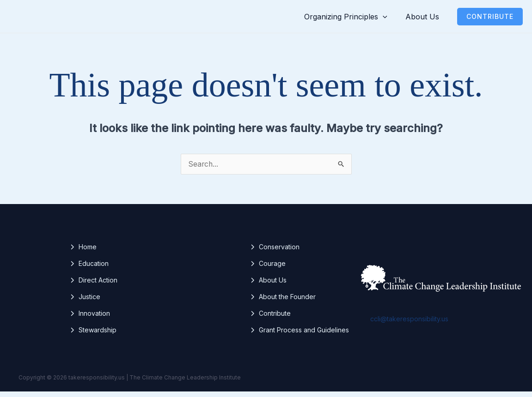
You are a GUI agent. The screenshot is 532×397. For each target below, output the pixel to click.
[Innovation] (90, 319)
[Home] (83, 253)
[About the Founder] (283, 302)
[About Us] (268, 286)
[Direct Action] (93, 286)
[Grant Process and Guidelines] (299, 336)
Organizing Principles (356, 19)
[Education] (89, 269)
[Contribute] (270, 319)
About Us (425, 19)
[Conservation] (275, 253)
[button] (393, 19)
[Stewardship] (93, 336)
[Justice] (85, 302)
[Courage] (268, 269)
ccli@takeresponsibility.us (409, 324)
